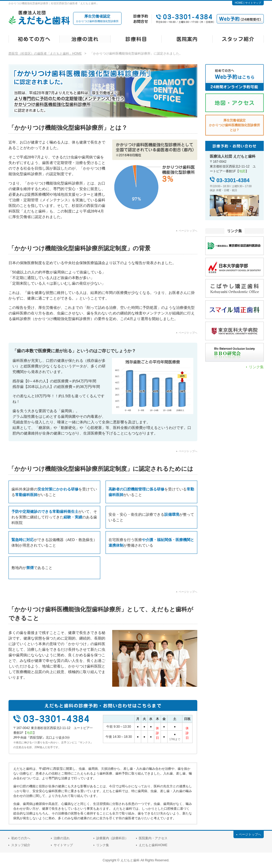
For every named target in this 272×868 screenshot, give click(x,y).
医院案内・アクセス (153, 838)
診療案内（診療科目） (112, 838)
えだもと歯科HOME (153, 845)
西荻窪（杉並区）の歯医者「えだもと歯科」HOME (45, 54)
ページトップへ (188, 231)
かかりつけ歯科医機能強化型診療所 (97, 18)
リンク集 (256, 367)
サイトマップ (253, 3)
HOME (239, 3)
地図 (30, 733)
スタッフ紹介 (21, 845)
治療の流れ (62, 838)
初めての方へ (21, 838)
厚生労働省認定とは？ (235, 125)
